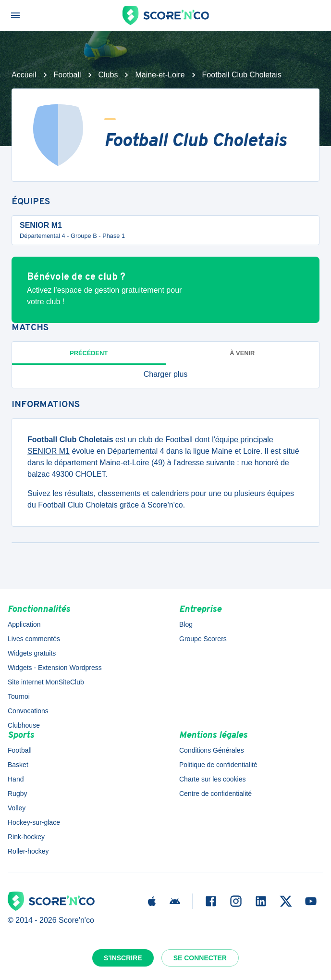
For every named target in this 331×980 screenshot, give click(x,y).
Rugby (17, 794)
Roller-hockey (28, 851)
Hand (16, 779)
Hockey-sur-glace (34, 822)
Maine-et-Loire (160, 75)
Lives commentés (34, 639)
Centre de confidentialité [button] (215, 794)
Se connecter (200, 958)
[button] (165, 374)
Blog (186, 624)
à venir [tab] (242, 353)
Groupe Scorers (203, 639)
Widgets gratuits (32, 653)
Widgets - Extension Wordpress (55, 668)
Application (24, 624)
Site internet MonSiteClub (46, 682)
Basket (18, 765)
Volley (17, 808)
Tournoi (19, 696)
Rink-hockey (26, 837)
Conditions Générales (212, 750)
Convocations (28, 711)
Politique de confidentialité (218, 765)
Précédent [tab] (89, 353)
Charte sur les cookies (213, 779)
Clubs (108, 75)
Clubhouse (24, 725)
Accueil (24, 75)
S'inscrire (123, 958)
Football (67, 75)
